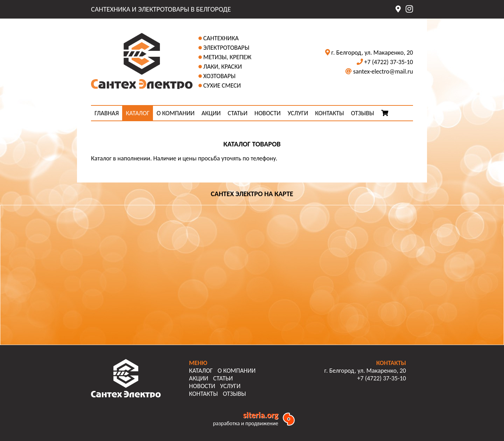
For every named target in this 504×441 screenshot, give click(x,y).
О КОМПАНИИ (176, 113)
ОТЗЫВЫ (363, 113)
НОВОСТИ (268, 113)
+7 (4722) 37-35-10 (389, 62)
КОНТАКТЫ (330, 113)
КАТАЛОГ (138, 113)
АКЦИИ (211, 113)
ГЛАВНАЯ (107, 113)
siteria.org (261, 415)
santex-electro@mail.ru (383, 71)
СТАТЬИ (238, 113)
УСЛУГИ (298, 113)
